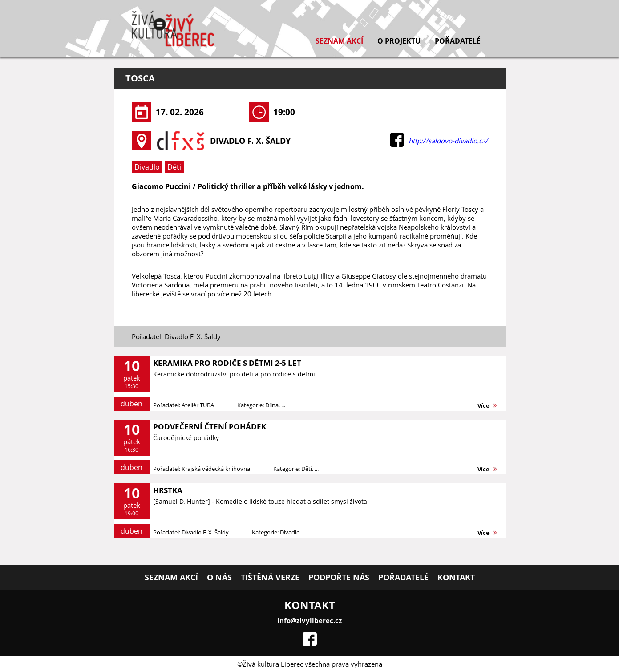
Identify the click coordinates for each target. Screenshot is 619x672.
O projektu (399, 41)
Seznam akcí (339, 41)
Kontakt (456, 577)
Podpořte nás (339, 577)
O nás (219, 577)
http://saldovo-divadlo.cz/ (448, 141)
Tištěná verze (270, 577)
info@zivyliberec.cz (309, 620)
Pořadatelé (458, 41)
